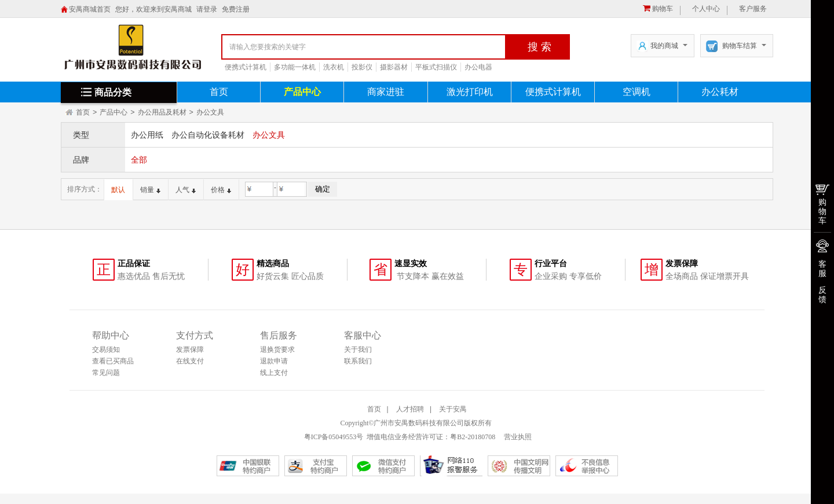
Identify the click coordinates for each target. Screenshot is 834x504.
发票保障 (190, 350)
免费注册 (236, 9)
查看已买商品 (113, 361)
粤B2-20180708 (473, 437)
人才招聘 (410, 409)
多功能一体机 (295, 67)
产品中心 (302, 92)
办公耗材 (720, 92)
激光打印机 (470, 92)
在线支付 (190, 361)
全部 (139, 160)
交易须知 (106, 350)
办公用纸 (147, 135)
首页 (219, 92)
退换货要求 (277, 350)
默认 (118, 190)
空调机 (637, 92)
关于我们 (358, 350)
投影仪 (362, 67)
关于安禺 (453, 409)
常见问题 (106, 373)
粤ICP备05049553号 (334, 437)
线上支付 (274, 373)
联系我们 (358, 361)
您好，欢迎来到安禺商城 (153, 9)
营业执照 (517, 437)
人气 (186, 190)
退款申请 (274, 361)
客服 (822, 268)
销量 (150, 190)
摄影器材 (394, 67)
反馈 (822, 295)
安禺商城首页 (90, 9)
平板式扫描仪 (436, 67)
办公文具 (210, 112)
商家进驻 (386, 92)
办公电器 (478, 67)
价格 (221, 190)
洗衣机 (334, 67)
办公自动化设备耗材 (208, 135)
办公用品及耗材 (162, 112)
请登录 (207, 9)
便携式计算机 (246, 67)
